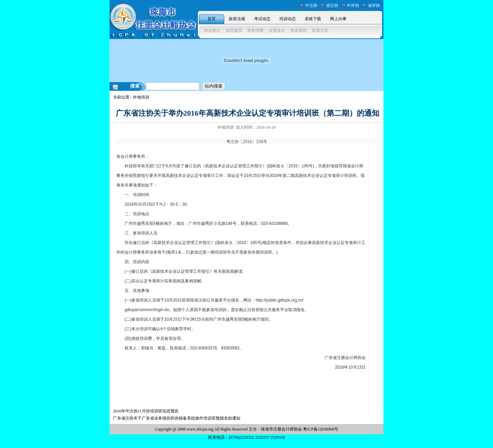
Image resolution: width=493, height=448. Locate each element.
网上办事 (338, 19)
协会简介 (212, 30)
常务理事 (255, 30)
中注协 (311, 5)
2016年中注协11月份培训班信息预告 (146, 411)
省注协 (332, 5)
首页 (212, 19)
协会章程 (299, 30)
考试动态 (262, 19)
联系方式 (320, 30)
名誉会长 (277, 30)
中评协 (353, 5)
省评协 (374, 5)
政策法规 (237, 19)
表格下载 (313, 19)
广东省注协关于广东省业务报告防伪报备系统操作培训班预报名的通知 (177, 418)
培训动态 (288, 19)
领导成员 (234, 30)
